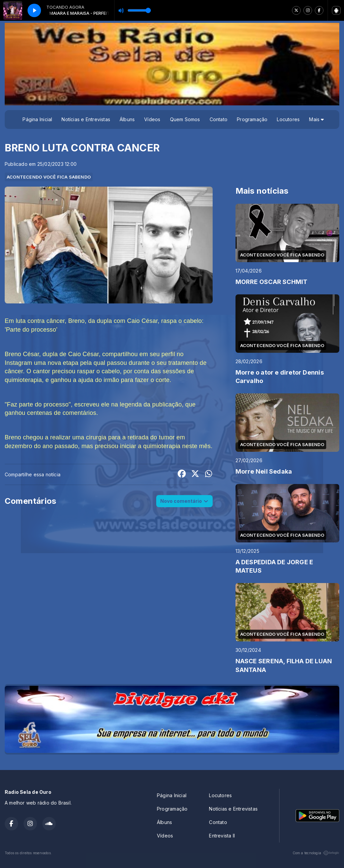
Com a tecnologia (316, 853)
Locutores (288, 119)
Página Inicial (37, 119)
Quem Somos (185, 119)
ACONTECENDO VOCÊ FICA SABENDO (49, 177)
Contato (219, 119)
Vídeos (152, 119)
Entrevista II (222, 836)
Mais (316, 119)
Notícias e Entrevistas (86, 119)
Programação (252, 119)
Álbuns (127, 119)
